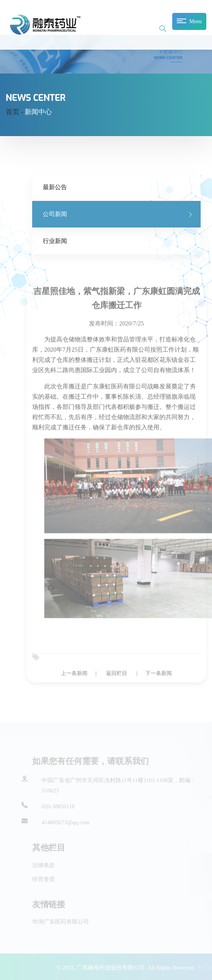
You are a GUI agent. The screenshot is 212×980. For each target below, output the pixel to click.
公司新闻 (55, 214)
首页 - (15, 112)
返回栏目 (117, 677)
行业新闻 (55, 241)
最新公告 (55, 187)
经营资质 (44, 880)
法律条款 (44, 866)
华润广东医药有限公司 (61, 922)
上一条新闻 (74, 677)
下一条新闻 (159, 677)
